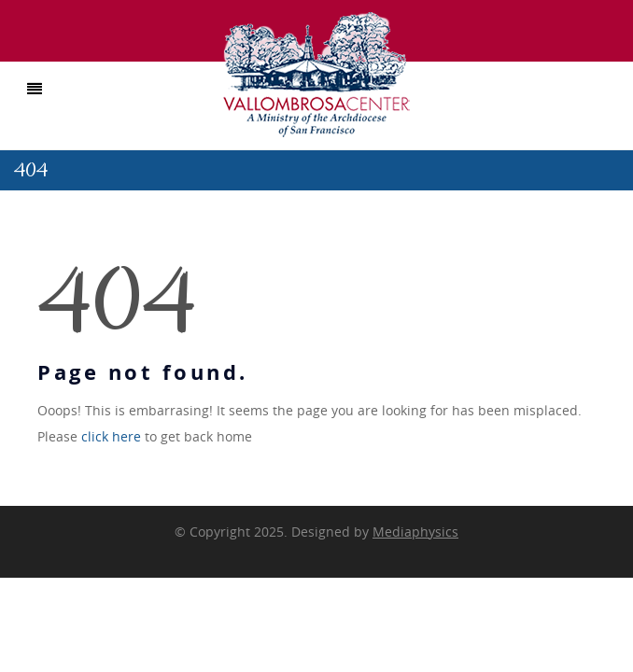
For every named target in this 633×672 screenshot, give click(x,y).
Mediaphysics (415, 532)
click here (111, 436)
